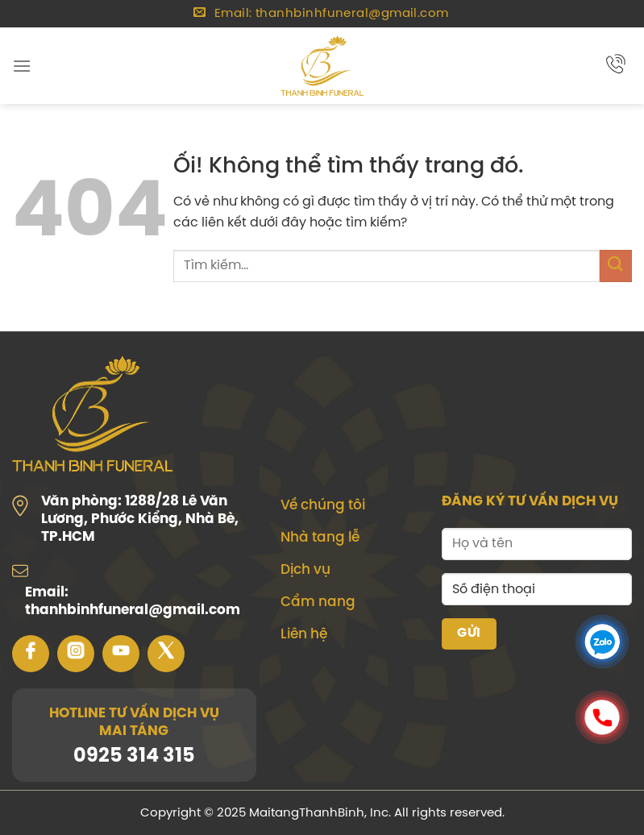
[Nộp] (616, 266)
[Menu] (22, 66)
